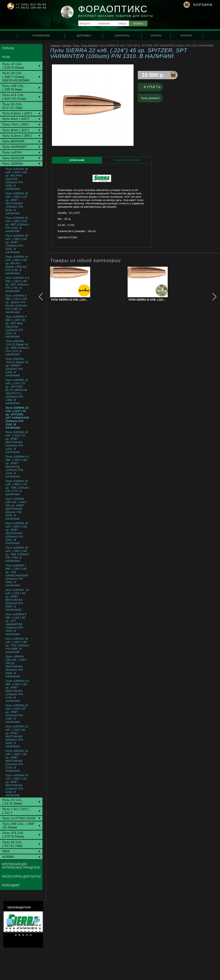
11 (6, 928)
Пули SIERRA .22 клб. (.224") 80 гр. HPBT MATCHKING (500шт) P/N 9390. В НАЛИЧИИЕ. (17, 600)
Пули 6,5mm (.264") (17, 113)
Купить (153, 87)
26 (25, 932)
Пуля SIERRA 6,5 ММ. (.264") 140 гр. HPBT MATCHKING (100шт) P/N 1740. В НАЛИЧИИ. (17, 691)
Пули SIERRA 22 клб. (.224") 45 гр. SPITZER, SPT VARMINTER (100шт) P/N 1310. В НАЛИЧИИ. (17, 418)
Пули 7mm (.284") (16, 124)
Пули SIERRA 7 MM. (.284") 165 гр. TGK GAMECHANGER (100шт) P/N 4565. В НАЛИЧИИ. (17, 575)
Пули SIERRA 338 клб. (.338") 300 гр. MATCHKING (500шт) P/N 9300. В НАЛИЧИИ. (16, 666)
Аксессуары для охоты (21, 876)
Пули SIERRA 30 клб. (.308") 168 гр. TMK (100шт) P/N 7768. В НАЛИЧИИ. (17, 554)
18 (32, 928)
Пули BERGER (13, 141)
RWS (6, 851)
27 (29, 932)
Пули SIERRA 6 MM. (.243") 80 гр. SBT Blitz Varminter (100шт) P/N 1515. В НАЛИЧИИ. (16, 327)
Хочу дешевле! (151, 98)
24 (18, 932)
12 (10, 928)
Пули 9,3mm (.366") (17, 136)
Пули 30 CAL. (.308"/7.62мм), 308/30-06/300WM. (16, 77)
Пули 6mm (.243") (16, 119)
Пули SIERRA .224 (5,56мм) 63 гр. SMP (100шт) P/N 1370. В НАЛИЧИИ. (17, 348)
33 (23, 935)
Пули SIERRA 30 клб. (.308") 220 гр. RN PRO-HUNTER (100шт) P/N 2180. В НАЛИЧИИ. (17, 179)
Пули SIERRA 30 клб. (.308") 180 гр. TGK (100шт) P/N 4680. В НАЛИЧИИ (17, 645)
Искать (138, 24)
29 (36, 932)
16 (25, 928)
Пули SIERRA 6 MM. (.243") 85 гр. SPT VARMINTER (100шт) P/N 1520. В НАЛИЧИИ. (16, 624)
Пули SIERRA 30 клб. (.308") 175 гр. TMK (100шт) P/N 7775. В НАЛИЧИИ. (17, 488)
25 (21, 932)
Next (37, 922)
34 (27, 935)
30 (40, 932)
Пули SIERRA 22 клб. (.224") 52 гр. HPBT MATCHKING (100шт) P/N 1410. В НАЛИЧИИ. (17, 442)
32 (19, 935)
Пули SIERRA (89, 46)
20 (40, 928)
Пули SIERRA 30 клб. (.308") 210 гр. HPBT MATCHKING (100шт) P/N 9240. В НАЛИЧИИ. (17, 203)
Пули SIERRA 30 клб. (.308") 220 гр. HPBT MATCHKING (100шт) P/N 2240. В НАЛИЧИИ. (17, 785)
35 (31, 935)
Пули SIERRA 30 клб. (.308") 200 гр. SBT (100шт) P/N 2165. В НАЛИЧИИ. (17, 225)
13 (14, 928)
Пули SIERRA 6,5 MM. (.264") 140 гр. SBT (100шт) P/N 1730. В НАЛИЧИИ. (17, 284)
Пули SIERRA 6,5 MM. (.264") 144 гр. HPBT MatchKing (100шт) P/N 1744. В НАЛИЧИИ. (17, 467)
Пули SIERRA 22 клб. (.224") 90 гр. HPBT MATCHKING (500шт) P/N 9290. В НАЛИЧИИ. (17, 736)
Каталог (67, 46)
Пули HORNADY (15, 147)
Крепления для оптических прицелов (21, 866)
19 (36, 928)
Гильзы (8, 48)
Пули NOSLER (13, 158)
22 (10, 932)
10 (40, 925)
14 (18, 928)
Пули (76, 46)
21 (6, 932)
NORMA (8, 857)
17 (29, 928)
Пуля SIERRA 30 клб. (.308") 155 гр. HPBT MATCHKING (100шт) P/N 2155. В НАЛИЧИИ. (17, 761)
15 (21, 928)
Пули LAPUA (12, 152)
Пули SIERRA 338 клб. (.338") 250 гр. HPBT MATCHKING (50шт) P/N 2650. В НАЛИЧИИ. (16, 509)
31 (16, 935)
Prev (9, 922)
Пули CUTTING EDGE (19, 818)
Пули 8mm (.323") (16, 130)
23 (14, 932)
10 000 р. (153, 75)
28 (32, 932)
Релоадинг (11, 885)
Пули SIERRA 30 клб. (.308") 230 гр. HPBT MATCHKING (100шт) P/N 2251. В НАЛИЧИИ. (17, 533)
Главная (55, 46)
